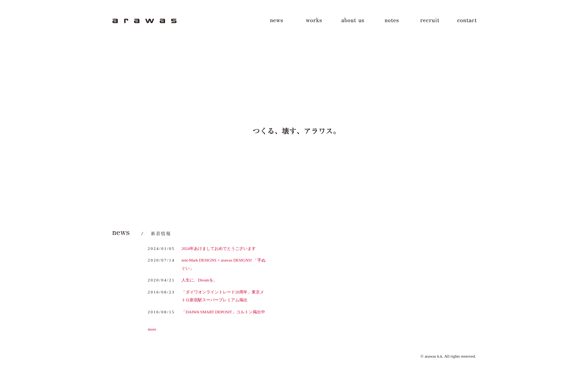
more (152, 329)
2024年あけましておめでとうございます (219, 248)
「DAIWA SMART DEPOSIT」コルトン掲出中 (223, 312)
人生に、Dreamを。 (199, 280)
